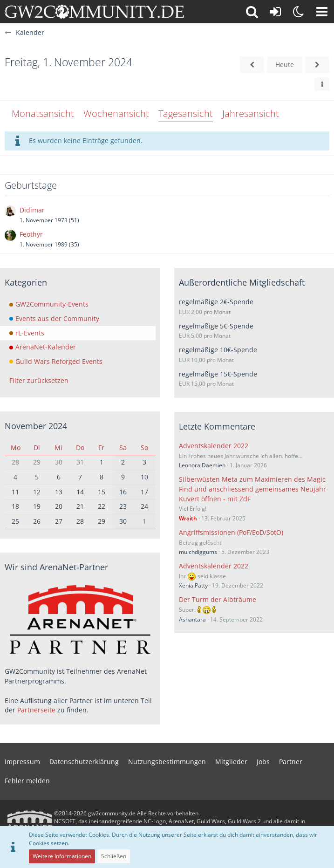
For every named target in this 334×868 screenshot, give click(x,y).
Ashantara (192, 619)
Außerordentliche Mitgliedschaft (242, 282)
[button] (322, 12)
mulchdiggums (198, 552)
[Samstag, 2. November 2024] (317, 65)
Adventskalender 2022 (214, 446)
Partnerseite (36, 710)
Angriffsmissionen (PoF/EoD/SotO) (231, 532)
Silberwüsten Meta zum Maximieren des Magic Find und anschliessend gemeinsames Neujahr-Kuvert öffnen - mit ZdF (254, 489)
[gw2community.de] (94, 12)
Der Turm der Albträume (218, 599)
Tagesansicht (186, 113)
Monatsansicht (43, 113)
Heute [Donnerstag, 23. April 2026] (285, 65)
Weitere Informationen (62, 856)
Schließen (114, 856)
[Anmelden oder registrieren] (275, 12)
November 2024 (36, 426)
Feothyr (31, 234)
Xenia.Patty (193, 585)
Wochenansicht (116, 113)
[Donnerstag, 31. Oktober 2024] (252, 65)
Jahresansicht (251, 113)
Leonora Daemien (202, 465)
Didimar (32, 210)
